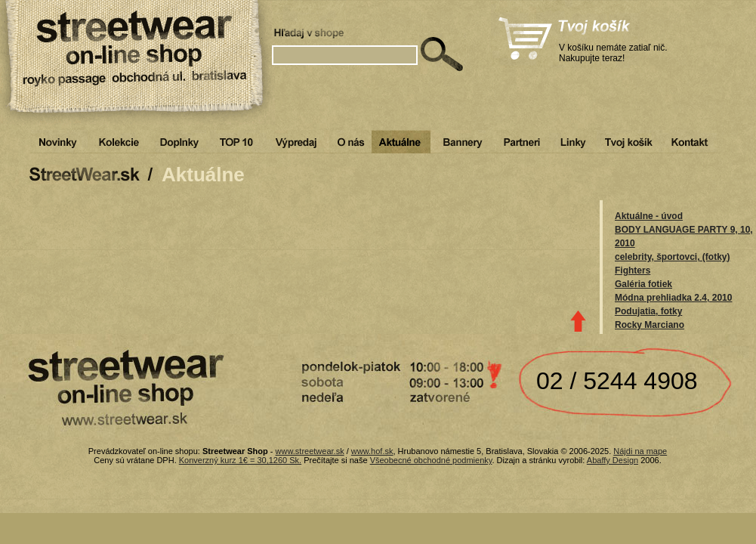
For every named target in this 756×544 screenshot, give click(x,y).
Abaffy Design (613, 460)
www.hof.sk (372, 451)
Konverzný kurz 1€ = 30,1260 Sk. (240, 460)
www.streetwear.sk (310, 451)
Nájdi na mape (640, 451)
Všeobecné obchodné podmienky (431, 460)
